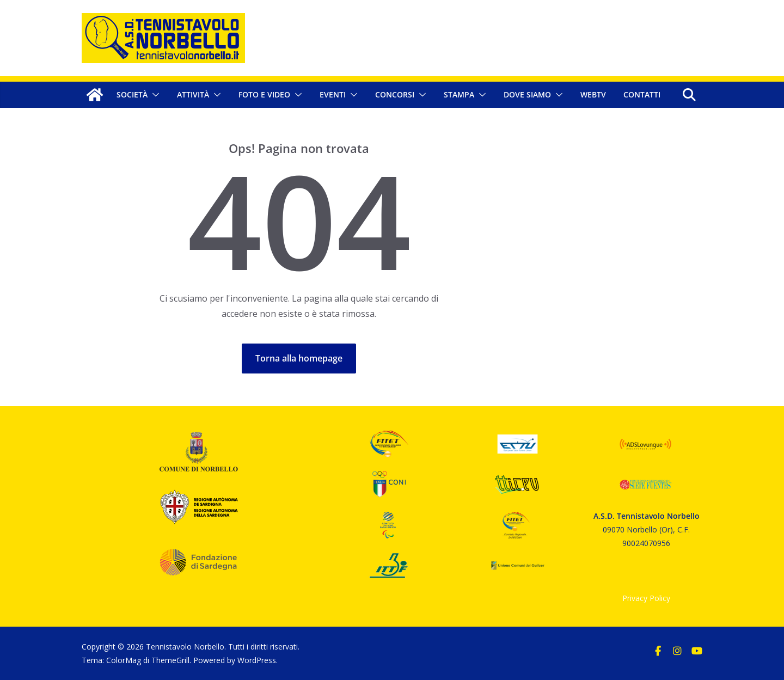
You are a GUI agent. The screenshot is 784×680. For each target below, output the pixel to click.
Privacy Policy (646, 598)
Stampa (459, 94)
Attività (193, 94)
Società (132, 94)
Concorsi (395, 94)
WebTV (593, 94)
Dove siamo (527, 94)
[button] (154, 95)
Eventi (333, 94)
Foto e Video (264, 94)
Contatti (642, 94)
